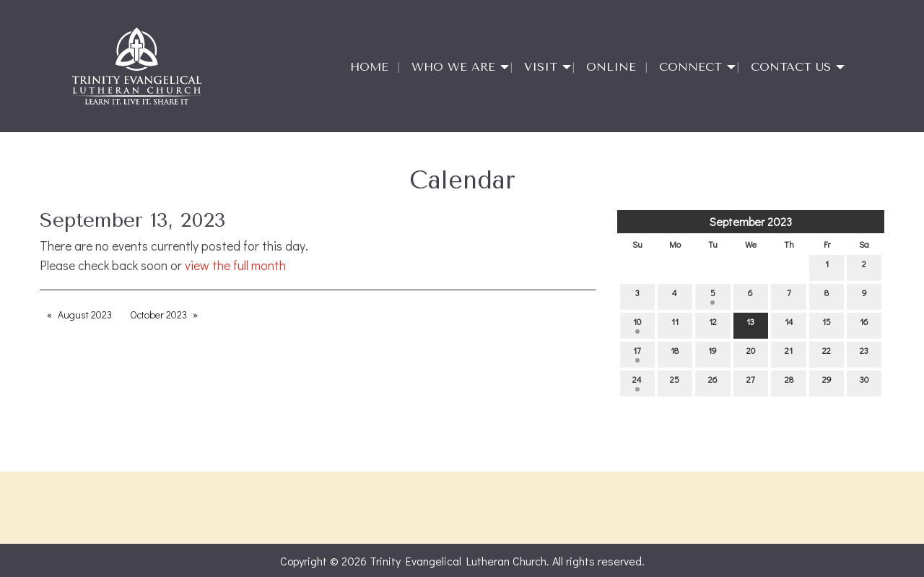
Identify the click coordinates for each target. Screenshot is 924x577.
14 (789, 325)
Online (611, 67)
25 (675, 382)
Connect (690, 67)
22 (827, 353)
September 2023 (751, 221)
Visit (541, 67)
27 (751, 382)
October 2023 (158, 314)
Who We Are (453, 67)
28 (789, 382)
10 (637, 325)
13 (750, 325)
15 (827, 325)
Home (369, 67)
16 (864, 325)
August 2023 (85, 314)
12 (713, 325)
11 (675, 325)
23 (864, 353)
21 (789, 353)
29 (827, 382)
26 (713, 382)
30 (864, 382)
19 (712, 353)
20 (751, 353)
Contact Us (791, 67)
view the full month (235, 265)
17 (637, 353)
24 (637, 382)
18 (675, 353)
